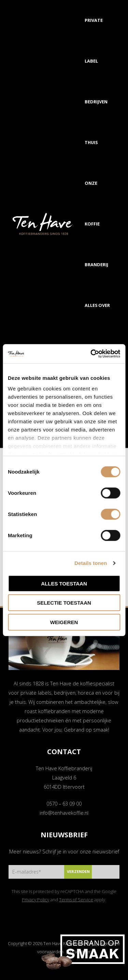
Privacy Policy (35, 900)
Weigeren (64, 622)
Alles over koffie (97, 326)
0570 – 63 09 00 (64, 803)
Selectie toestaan (64, 603)
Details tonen (91, 563)
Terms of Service (76, 900)
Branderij (96, 265)
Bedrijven (96, 102)
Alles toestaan (64, 583)
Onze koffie (92, 203)
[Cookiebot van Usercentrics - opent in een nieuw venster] (91, 354)
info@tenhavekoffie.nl (64, 813)
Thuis (91, 142)
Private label (94, 41)
